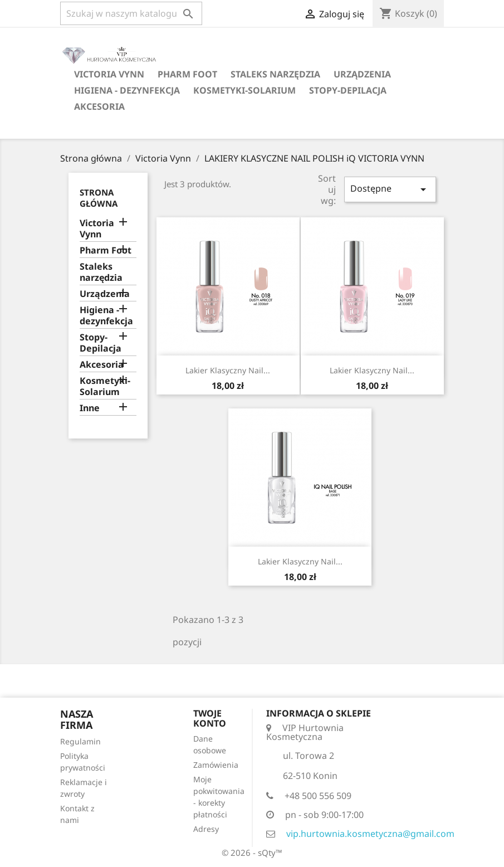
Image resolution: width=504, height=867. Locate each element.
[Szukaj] (131, 13)
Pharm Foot (187, 74)
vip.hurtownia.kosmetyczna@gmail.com (370, 834)
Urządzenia (362, 74)
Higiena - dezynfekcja (127, 90)
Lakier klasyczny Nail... (228, 370)
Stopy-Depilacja (348, 90)
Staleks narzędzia (275, 74)
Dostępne (390, 189)
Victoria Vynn (109, 74)
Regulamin (80, 741)
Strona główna (99, 198)
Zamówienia (216, 765)
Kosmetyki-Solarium (244, 90)
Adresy (206, 829)
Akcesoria (99, 106)
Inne (90, 408)
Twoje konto (210, 718)
